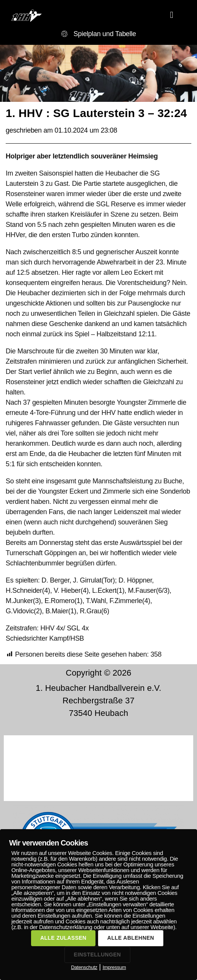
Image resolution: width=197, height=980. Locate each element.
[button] (172, 15)
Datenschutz (84, 967)
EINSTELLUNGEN (97, 955)
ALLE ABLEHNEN (131, 938)
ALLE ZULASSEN (63, 938)
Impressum (114, 967)
